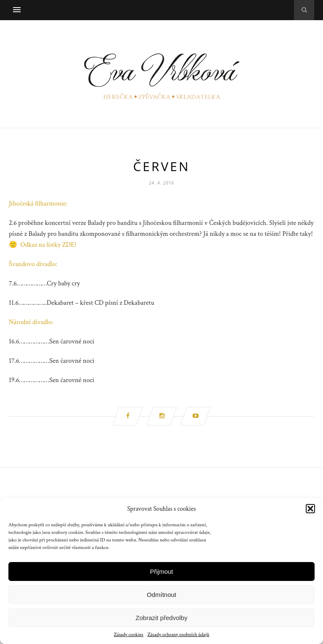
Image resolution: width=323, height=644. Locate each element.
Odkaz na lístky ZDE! (48, 245)
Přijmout (161, 571)
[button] (310, 509)
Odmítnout (161, 595)
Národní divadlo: (31, 322)
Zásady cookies (129, 635)
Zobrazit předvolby (161, 618)
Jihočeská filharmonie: (38, 204)
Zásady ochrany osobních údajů (179, 635)
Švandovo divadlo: (33, 264)
